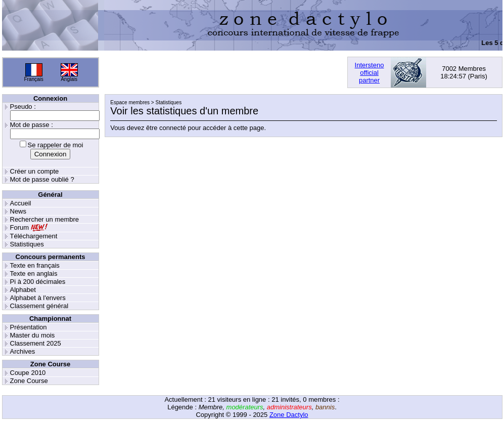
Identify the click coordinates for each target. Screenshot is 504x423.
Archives (23, 351)
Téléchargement (34, 236)
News (18, 211)
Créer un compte (35, 171)
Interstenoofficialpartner (370, 73)
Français (33, 79)
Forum (20, 227)
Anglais (69, 79)
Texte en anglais (34, 273)
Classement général (39, 306)
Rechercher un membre (45, 219)
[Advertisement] (223, 72)
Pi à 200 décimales (38, 282)
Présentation (29, 327)
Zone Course (29, 381)
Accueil (21, 203)
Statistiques (27, 244)
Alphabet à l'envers (38, 298)
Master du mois (33, 335)
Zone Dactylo (289, 415)
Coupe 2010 (28, 373)
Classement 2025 (36, 343)
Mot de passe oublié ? (42, 179)
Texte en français (35, 265)
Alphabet (23, 290)
